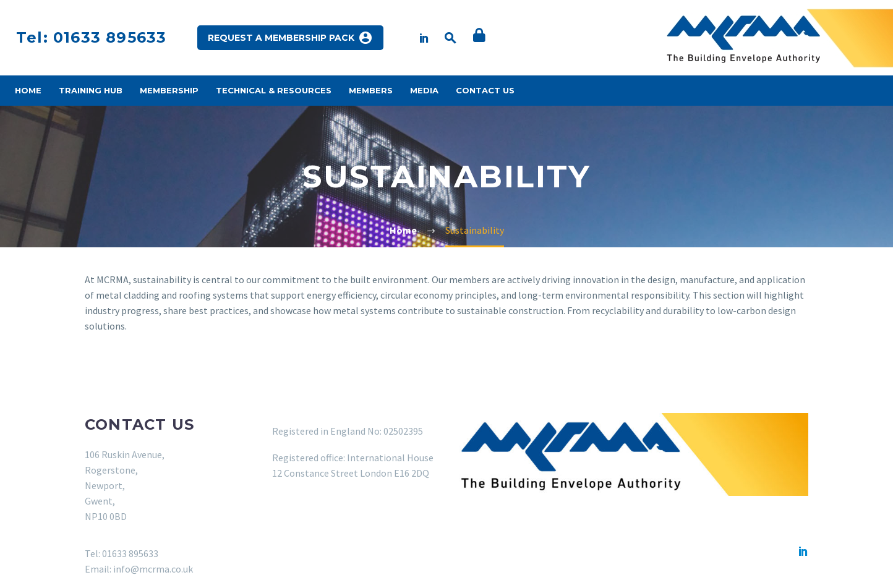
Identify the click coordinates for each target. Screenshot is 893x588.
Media (424, 90)
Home (28, 90)
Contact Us (485, 90)
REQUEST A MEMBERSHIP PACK (290, 38)
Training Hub (91, 90)
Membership (169, 90)
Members (371, 90)
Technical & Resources (274, 90)
